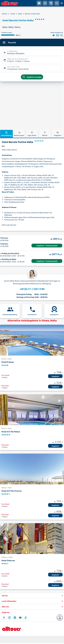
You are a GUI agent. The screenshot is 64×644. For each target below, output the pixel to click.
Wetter (45, 134)
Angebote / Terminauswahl (47, 246)
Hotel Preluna (8, 362)
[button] (32, 596)
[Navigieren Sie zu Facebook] (4, 618)
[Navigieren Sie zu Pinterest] (15, 618)
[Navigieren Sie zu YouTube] (20, 618)
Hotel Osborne (8, 560)
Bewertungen (19, 134)
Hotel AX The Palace (11, 432)
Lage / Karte (32, 134)
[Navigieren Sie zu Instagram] (9, 618)
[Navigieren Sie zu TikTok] (26, 618)
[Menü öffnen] (62, 3)
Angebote (58, 134)
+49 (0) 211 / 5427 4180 (32, 289)
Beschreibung (6, 134)
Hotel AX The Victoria (11, 491)
